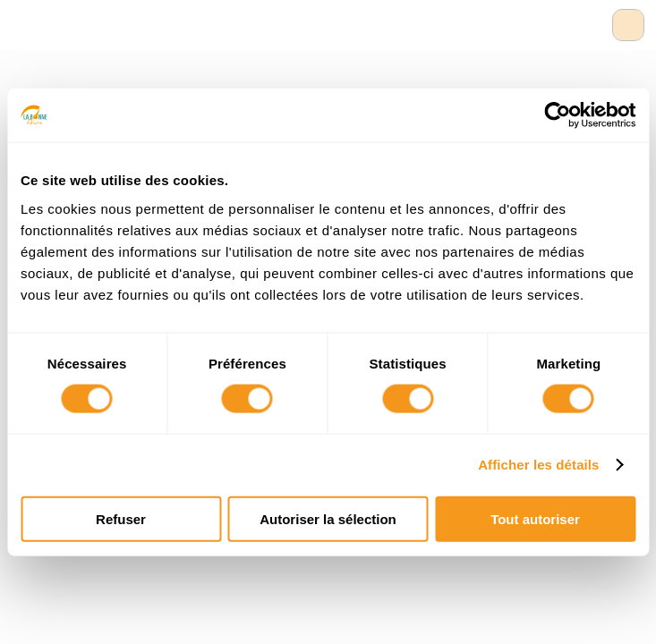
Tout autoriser (535, 518)
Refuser (121, 518)
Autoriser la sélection (328, 518)
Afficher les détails (538, 465)
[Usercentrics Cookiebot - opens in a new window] (557, 115)
